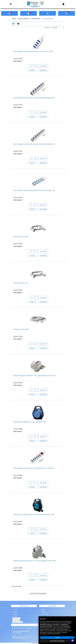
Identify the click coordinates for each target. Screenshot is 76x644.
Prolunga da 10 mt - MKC (21, 329)
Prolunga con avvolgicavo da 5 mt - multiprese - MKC (30, 422)
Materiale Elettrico (36, 19)
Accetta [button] (57, 638)
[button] (74, 619)
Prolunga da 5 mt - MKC (21, 283)
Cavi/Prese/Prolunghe (47, 19)
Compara (32, 70)
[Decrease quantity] (30, 66)
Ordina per (47, 28)
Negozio (14, 19)
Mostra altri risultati (17, 587)
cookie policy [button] (67, 626)
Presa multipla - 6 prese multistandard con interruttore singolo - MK (34, 190)
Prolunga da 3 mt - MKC (21, 237)
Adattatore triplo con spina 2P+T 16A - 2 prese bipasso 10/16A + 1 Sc (35, 376)
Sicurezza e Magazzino (24, 19)
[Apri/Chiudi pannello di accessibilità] (72, 640)
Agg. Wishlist (43, 70)
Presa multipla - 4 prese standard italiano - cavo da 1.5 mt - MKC (33, 52)
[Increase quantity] (37, 66)
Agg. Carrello (43, 66)
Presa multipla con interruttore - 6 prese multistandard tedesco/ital (34, 144)
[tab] (14, 24)
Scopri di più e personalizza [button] (57, 641)
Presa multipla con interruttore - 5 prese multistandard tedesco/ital (34, 98)
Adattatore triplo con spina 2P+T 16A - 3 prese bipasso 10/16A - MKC (35, 561)
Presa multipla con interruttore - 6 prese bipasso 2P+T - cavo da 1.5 (34, 468)
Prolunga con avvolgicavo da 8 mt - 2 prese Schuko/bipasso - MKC (34, 515)
